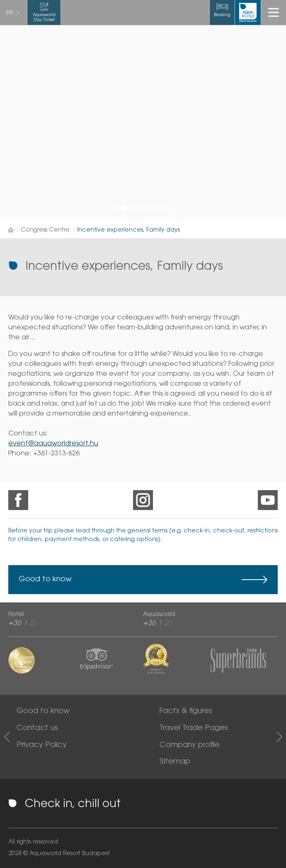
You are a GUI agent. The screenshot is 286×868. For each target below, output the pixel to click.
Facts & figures (186, 711)
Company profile (190, 745)
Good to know (45, 580)
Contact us (37, 728)
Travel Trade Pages (194, 728)
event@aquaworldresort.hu (53, 444)
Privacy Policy (42, 745)
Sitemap (175, 762)
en (10, 13)
